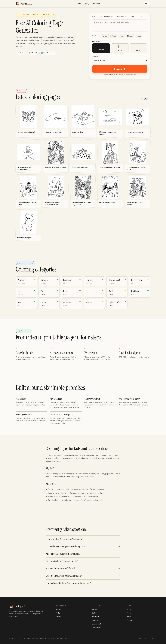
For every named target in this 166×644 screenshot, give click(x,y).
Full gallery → (146, 99)
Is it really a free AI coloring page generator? (64, 539)
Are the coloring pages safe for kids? (61, 568)
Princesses (96, 616)
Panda (114, 36)
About (129, 609)
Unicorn (106, 36)
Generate (120, 69)
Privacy (130, 613)
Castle (122, 36)
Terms (129, 616)
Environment (96, 624)
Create (78, 4)
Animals (95, 609)
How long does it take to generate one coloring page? (68, 583)
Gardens (95, 620)
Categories (96, 4)
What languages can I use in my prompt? (63, 554)
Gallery (86, 4)
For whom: (95, 57)
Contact (130, 620)
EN (146, 4)
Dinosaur (130, 36)
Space (139, 36)
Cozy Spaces (96, 628)
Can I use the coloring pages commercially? (64, 576)
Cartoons (95, 613)
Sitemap (59, 616)
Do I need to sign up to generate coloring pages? (66, 547)
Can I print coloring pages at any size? (62, 561)
